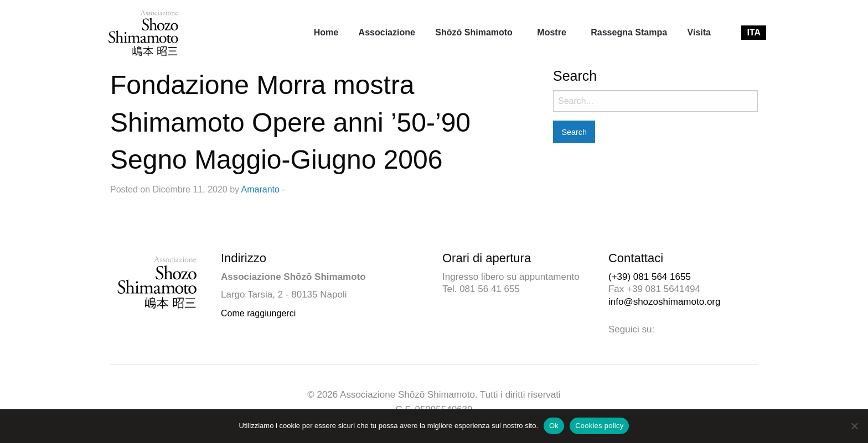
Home (326, 32)
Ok (554, 426)
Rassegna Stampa (629, 32)
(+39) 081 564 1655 (650, 277)
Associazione (387, 32)
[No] (854, 426)
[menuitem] (326, 33)
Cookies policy (599, 426)
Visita (699, 32)
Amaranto (260, 189)
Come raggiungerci (258, 313)
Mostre (551, 32)
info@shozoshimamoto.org (664, 302)
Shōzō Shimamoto (474, 32)
